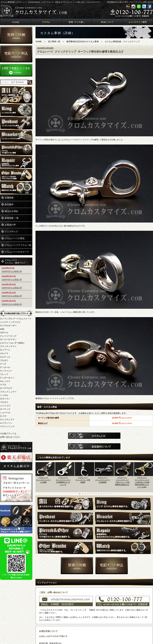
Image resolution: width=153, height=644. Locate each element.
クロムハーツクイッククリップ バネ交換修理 (103, 480)
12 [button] (109, 494)
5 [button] (91, 494)
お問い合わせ (148, 2)
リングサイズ (11, 232)
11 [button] (107, 494)
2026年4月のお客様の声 (12, 280)
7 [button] (96, 494)
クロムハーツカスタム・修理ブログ (15, 261)
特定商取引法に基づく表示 (118, 2)
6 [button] (93, 494)
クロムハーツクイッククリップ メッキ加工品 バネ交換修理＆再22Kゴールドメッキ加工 (142, 482)
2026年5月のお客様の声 (12, 271)
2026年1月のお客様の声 (12, 304)
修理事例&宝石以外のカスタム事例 (82, 42)
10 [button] (104, 494)
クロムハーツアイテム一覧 (18, 245)
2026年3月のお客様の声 (12, 288)
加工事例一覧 (54, 42)
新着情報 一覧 (12, 218)
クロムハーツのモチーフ (17, 252)
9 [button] (101, 494)
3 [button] (85, 494)
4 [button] (88, 494)
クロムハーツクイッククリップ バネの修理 (43, 480)
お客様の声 (10, 225)
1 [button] (80, 494)
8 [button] (99, 494)
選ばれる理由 (11, 211)
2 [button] (82, 494)
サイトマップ (135, 2)
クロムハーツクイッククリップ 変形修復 (83, 480)
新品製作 (9, 204)
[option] (45, 476)
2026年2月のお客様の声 (12, 296)
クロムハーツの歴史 (15, 238)
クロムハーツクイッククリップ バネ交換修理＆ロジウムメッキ (63, 481)
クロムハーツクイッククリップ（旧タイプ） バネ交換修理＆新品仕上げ (122, 481)
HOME (39, 42)
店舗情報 (9, 198)
